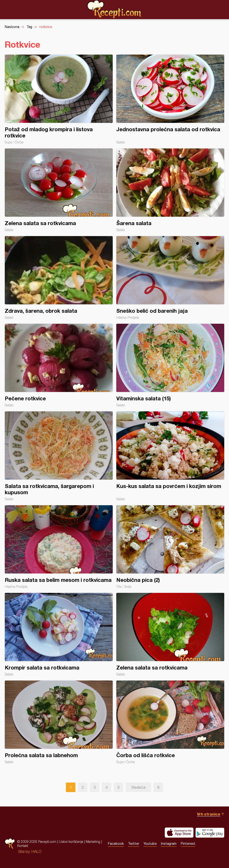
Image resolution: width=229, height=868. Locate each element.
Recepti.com (115, 9)
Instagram (169, 844)
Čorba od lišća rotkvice (170, 722)
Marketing (93, 842)
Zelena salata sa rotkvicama (59, 190)
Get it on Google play (210, 833)
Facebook (116, 844)
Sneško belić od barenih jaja (170, 278)
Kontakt (23, 846)
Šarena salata (170, 190)
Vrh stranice (209, 814)
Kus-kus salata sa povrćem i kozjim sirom (170, 456)
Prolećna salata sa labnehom (59, 722)
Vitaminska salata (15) (170, 365)
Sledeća (138, 787)
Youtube (150, 844)
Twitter (134, 844)
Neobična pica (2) (170, 547)
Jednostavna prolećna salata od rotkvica (170, 99)
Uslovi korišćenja (71, 842)
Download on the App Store (179, 833)
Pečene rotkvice (59, 365)
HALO (36, 851)
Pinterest (188, 844)
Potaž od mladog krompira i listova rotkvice (59, 99)
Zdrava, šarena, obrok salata (59, 278)
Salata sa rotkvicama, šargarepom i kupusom (59, 456)
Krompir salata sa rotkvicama (59, 635)
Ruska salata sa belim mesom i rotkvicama (59, 547)
